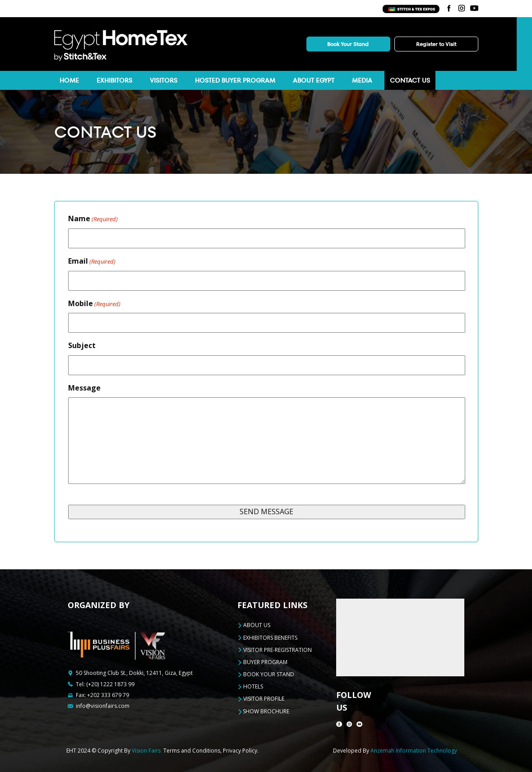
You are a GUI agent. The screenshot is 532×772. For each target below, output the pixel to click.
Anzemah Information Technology (414, 751)
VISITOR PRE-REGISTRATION (275, 650)
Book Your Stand (348, 44)
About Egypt (314, 80)
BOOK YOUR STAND (266, 674)
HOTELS (250, 686)
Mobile (94, 304)
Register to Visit (436, 44)
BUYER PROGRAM (262, 662)
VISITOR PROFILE (261, 699)
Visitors (164, 80)
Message (84, 388)
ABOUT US (254, 625)
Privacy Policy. (241, 751)
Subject (82, 345)
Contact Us (410, 80)
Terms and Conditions (192, 751)
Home (69, 80)
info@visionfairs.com (103, 706)
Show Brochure (263, 712)
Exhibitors (114, 80)
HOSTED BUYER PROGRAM (235, 80)
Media (362, 80)
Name (93, 219)
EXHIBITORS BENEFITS (267, 638)
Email (92, 261)
